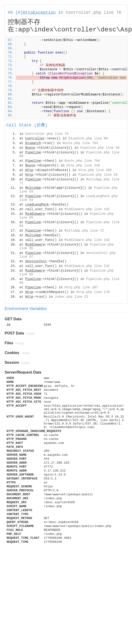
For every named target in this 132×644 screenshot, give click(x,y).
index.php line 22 (71, 297)
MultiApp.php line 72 (84, 231)
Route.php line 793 (80, 143)
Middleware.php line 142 (87, 209)
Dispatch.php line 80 (88, 138)
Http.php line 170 (93, 292)
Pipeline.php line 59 (100, 148)
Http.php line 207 (81, 287)
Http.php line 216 (83, 165)
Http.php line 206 (95, 170)
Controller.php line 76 (93, 13)
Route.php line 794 (82, 161)
